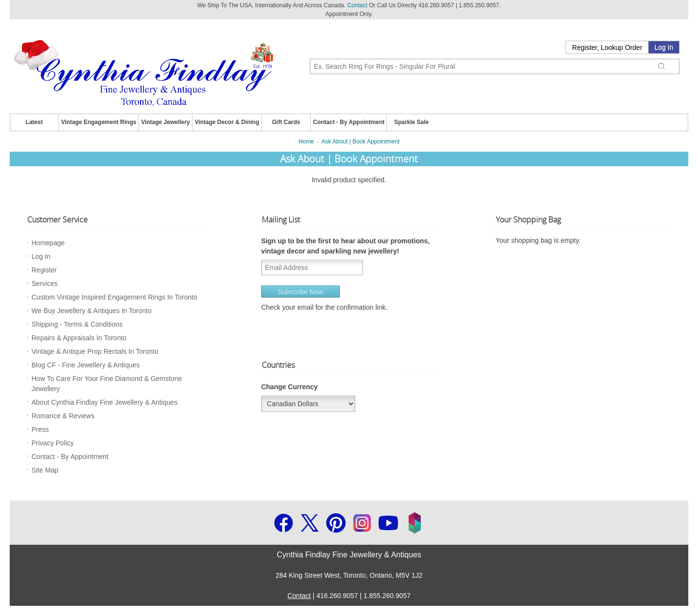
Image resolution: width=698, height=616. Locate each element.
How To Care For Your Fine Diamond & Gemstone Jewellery (107, 384)
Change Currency (290, 387)
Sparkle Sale (411, 122)
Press (40, 429)
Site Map (45, 470)
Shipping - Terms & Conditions (77, 324)
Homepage (48, 243)
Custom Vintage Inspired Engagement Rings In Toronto (114, 297)
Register (44, 270)
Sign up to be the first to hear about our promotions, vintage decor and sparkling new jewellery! (346, 246)
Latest (34, 122)
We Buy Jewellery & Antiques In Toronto (92, 311)
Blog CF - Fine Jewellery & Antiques (86, 365)
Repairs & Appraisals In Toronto (79, 338)
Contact (357, 5)
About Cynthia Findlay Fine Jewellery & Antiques (104, 402)
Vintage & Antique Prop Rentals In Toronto (95, 351)
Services (45, 284)
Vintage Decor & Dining (227, 122)
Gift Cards (286, 122)
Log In (664, 47)
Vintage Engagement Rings (99, 122)
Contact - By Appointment (349, 122)
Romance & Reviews (63, 416)
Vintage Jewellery (166, 122)
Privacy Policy (53, 443)
